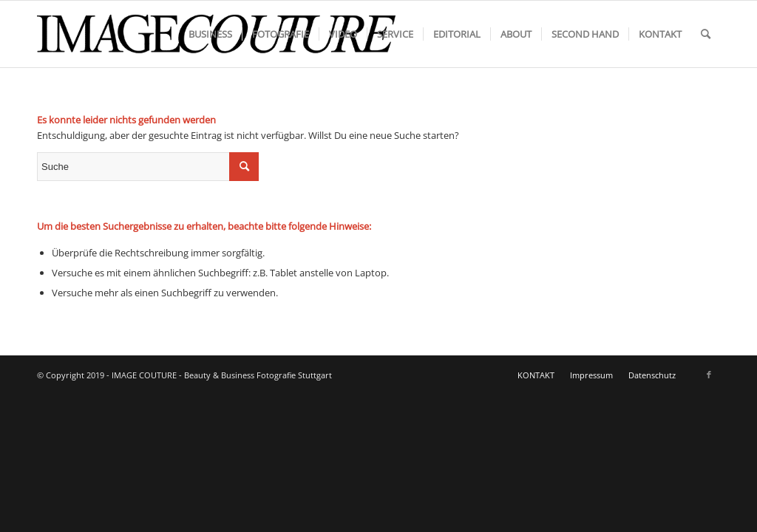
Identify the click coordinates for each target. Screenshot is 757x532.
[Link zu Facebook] (709, 375)
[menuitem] (210, 34)
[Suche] (706, 34)
